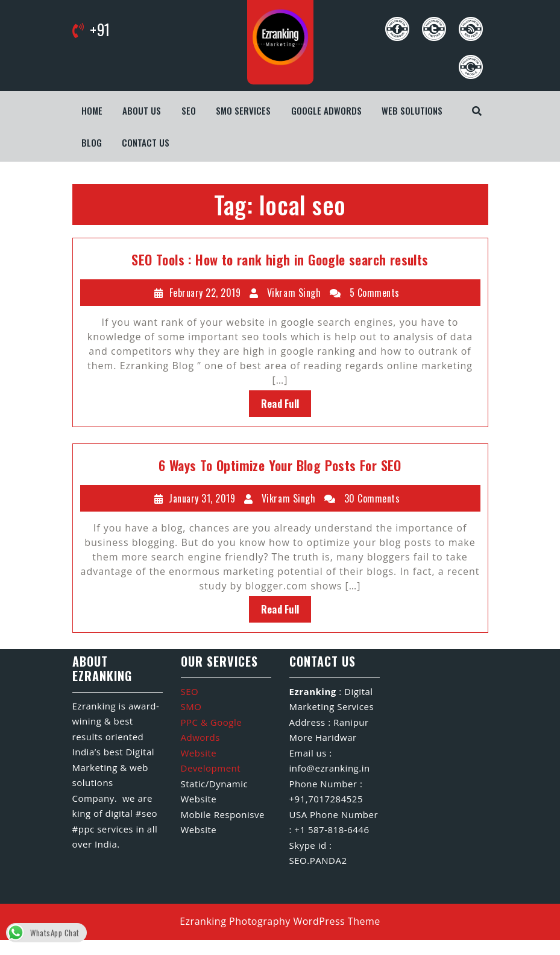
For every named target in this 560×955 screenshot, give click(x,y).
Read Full (280, 404)
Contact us (146, 142)
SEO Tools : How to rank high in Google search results (280, 259)
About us (142, 110)
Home (92, 110)
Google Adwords (326, 110)
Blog (92, 142)
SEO (189, 110)
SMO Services (243, 110)
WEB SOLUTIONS (412, 110)
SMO (191, 706)
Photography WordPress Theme (305, 921)
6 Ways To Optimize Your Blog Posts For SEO (280, 465)
